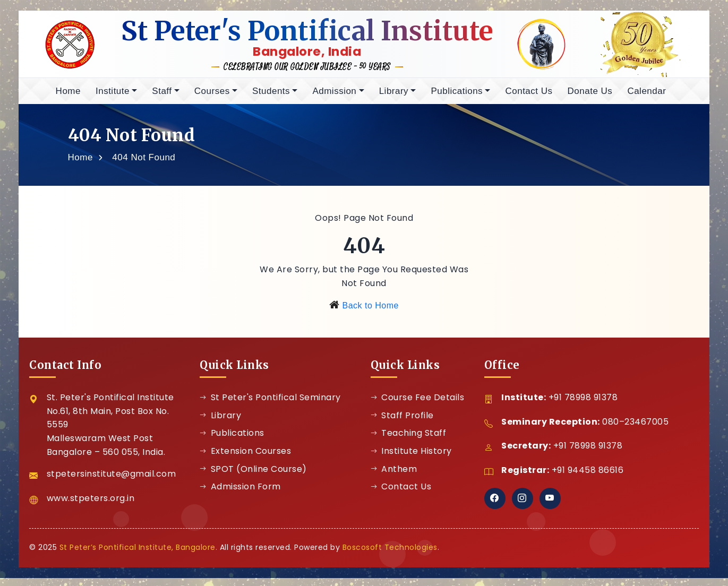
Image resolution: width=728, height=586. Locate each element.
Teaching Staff (409, 441)
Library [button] (394, 99)
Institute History (411, 459)
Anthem (394, 477)
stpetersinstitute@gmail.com (112, 482)
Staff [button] (162, 99)
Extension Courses (245, 459)
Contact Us (529, 99)
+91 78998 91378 (583, 405)
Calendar (646, 99)
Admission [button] (334, 99)
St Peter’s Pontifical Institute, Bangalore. (139, 555)
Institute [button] (113, 99)
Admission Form (240, 494)
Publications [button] (457, 99)
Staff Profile (402, 423)
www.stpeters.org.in (91, 506)
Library (220, 423)
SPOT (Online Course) (253, 477)
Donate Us (590, 99)
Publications (232, 441)
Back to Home (370, 313)
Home (68, 99)
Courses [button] (212, 99)
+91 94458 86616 (588, 478)
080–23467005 (635, 430)
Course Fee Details (418, 405)
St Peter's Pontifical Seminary (270, 405)
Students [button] (271, 99)
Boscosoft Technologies (390, 555)
